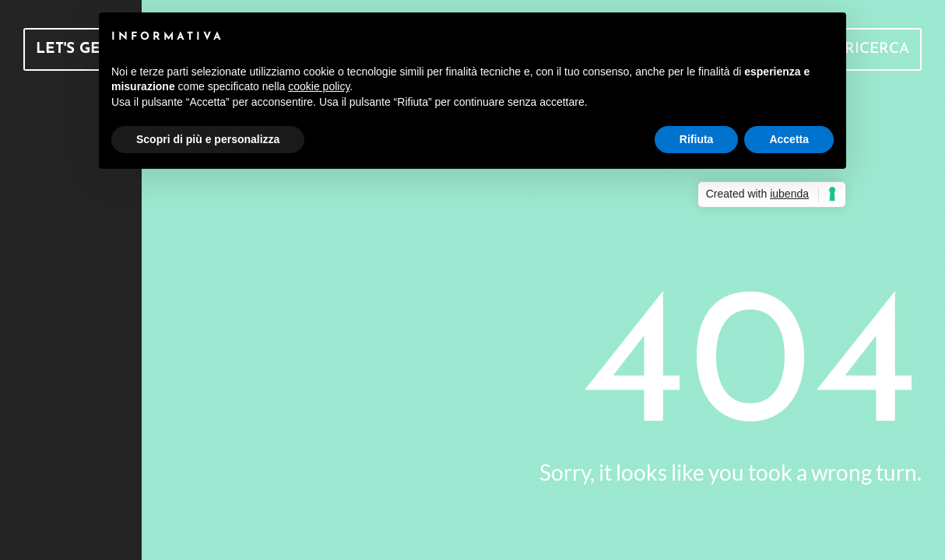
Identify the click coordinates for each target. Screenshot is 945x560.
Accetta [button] (789, 139)
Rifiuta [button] (697, 139)
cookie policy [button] (319, 86)
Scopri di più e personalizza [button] (208, 139)
